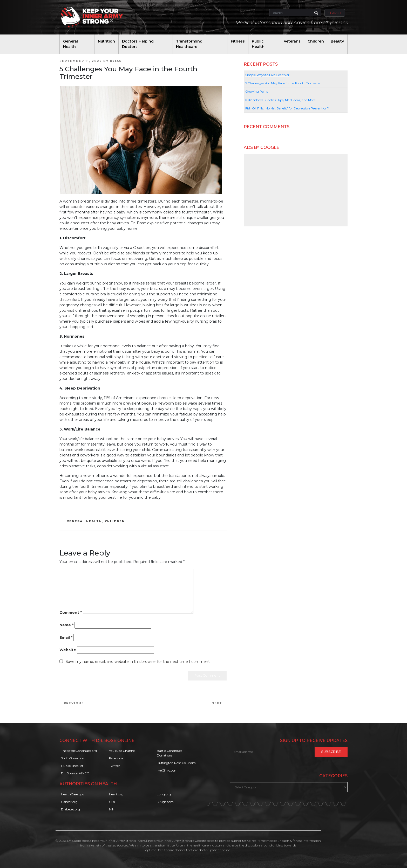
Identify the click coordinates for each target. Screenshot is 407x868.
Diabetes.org (70, 809)
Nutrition (106, 41)
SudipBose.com (73, 758)
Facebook (116, 758)
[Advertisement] (296, 190)
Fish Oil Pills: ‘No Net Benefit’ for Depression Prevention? (287, 108)
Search (335, 13)
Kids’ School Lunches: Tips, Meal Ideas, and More (280, 100)
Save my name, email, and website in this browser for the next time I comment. (138, 662)
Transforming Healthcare (189, 44)
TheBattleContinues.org (79, 751)
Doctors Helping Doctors (138, 44)
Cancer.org (69, 802)
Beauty (337, 41)
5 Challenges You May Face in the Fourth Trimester (283, 83)
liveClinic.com (167, 770)
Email (66, 637)
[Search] (295, 13)
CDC (113, 802)
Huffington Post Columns (176, 763)
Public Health (258, 44)
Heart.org (116, 794)
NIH (112, 809)
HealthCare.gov (73, 794)
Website (68, 650)
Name (66, 625)
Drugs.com (165, 802)
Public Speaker (72, 766)
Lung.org (164, 794)
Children (316, 41)
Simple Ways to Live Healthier (267, 75)
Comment (71, 613)
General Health (70, 44)
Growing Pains (257, 91)
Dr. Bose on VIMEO (75, 773)
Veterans (292, 41)
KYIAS (116, 61)
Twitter (114, 766)
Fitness (238, 41)
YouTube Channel (122, 751)
